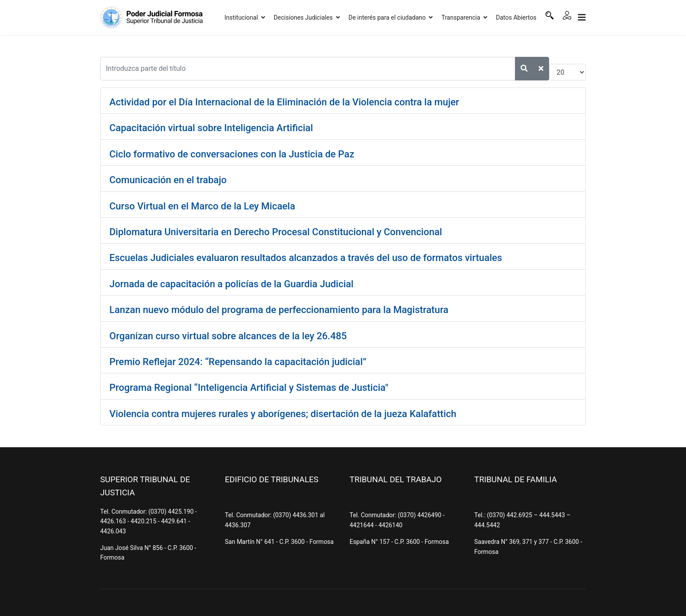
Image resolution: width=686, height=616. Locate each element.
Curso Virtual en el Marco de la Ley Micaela (202, 206)
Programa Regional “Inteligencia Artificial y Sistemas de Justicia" (249, 388)
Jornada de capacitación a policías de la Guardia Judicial (231, 284)
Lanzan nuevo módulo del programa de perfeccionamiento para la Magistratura (279, 310)
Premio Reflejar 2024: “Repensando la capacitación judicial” (238, 362)
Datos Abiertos (516, 17)
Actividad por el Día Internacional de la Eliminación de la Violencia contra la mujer (284, 102)
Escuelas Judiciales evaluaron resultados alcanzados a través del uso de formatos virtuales (306, 258)
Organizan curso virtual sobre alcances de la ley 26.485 (228, 336)
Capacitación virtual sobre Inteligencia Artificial (211, 128)
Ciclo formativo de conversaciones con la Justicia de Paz (232, 154)
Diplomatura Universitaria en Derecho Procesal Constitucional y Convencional (276, 232)
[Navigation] (582, 17)
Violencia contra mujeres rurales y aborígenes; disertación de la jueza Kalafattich (283, 414)
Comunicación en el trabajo (168, 180)
